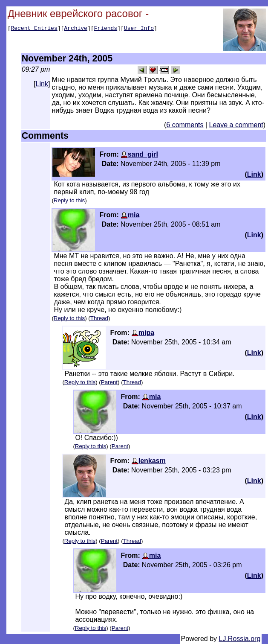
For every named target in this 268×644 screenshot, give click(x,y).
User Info (139, 29)
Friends (106, 29)
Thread (99, 318)
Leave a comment (236, 125)
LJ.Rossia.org (240, 639)
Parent (109, 382)
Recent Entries (34, 29)
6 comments (185, 125)
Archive (76, 29)
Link (42, 84)
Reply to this (69, 200)
